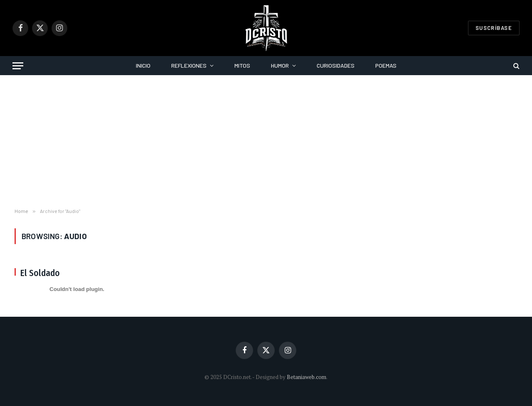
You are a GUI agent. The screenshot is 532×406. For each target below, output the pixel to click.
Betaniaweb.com (307, 377)
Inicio (143, 65)
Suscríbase (494, 28)
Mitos (242, 65)
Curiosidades (336, 65)
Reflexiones (189, 65)
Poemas (386, 65)
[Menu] (18, 66)
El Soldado (40, 273)
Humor (280, 65)
